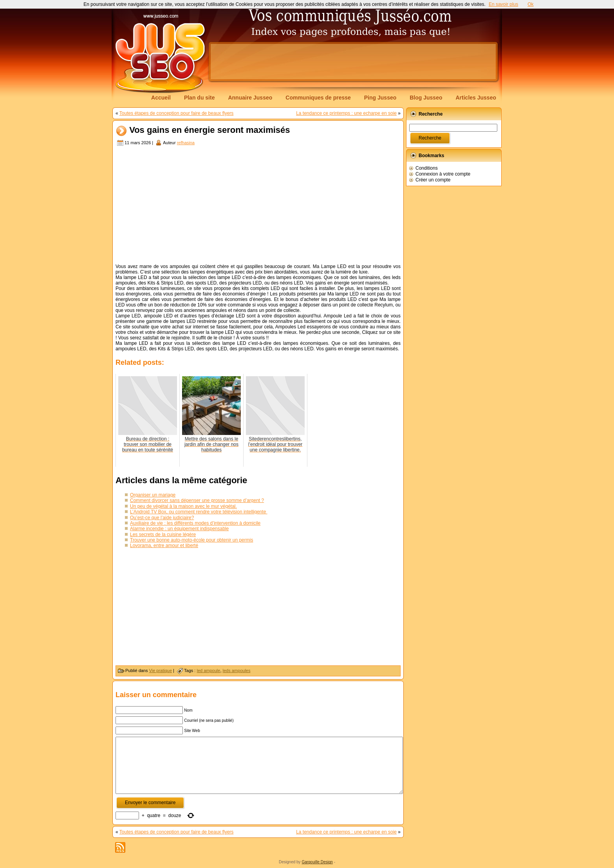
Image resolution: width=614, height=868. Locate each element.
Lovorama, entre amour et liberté (164, 545)
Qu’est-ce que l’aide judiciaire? (162, 518)
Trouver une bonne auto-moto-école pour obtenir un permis (191, 540)
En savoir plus (503, 4)
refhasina (186, 143)
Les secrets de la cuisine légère (163, 535)
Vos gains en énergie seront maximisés (209, 130)
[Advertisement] (353, 62)
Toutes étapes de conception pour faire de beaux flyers (177, 113)
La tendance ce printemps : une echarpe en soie (346, 113)
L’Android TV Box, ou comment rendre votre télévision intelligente (199, 512)
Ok (530, 4)
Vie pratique (161, 670)
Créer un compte (433, 180)
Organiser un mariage (153, 495)
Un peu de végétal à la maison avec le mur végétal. (183, 506)
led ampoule (208, 670)
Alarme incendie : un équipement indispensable (179, 529)
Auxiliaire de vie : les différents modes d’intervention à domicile (195, 523)
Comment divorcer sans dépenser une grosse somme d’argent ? (197, 500)
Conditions (427, 168)
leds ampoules (237, 670)
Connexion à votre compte (443, 174)
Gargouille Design (317, 862)
